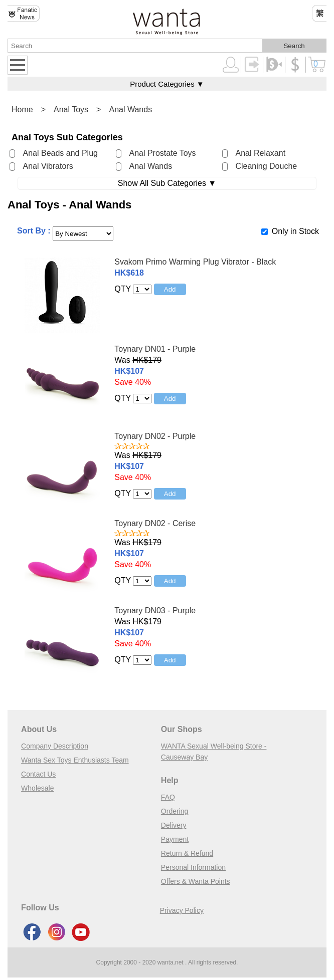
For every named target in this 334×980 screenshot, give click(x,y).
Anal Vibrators (48, 166)
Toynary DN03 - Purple (155, 610)
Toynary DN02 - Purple (155, 436)
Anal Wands (130, 109)
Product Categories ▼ (167, 84)
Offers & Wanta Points (196, 881)
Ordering (175, 811)
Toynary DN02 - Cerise (155, 523)
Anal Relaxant (260, 153)
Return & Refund (187, 853)
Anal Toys (71, 109)
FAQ (168, 797)
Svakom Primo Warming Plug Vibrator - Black (195, 262)
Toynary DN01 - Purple (155, 349)
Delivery (174, 825)
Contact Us (38, 774)
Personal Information (193, 867)
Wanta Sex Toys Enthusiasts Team (75, 760)
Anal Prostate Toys (162, 153)
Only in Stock (295, 231)
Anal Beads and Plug (60, 153)
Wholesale (37, 788)
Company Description (55, 746)
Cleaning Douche (266, 166)
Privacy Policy (182, 910)
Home (22, 109)
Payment (175, 839)
